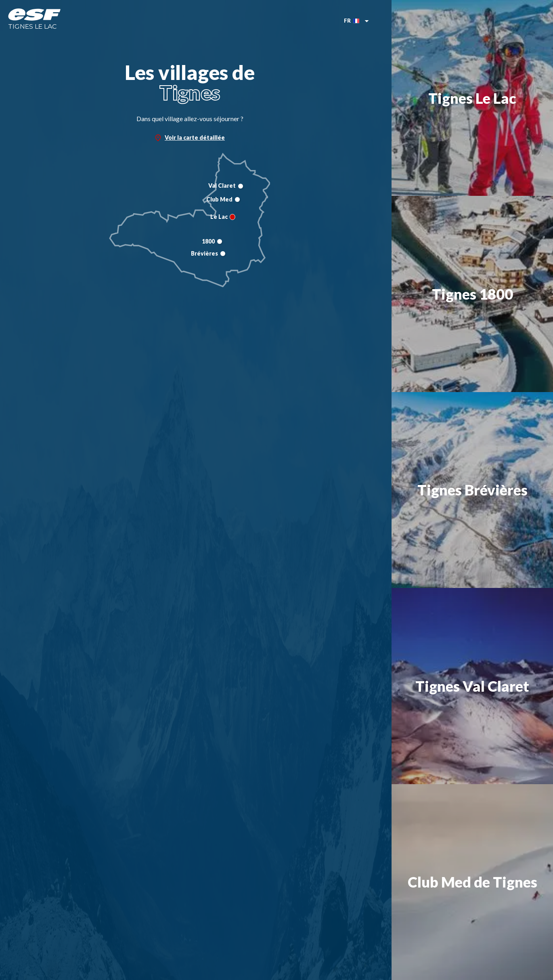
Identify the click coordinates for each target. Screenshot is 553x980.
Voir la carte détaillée (190, 138)
